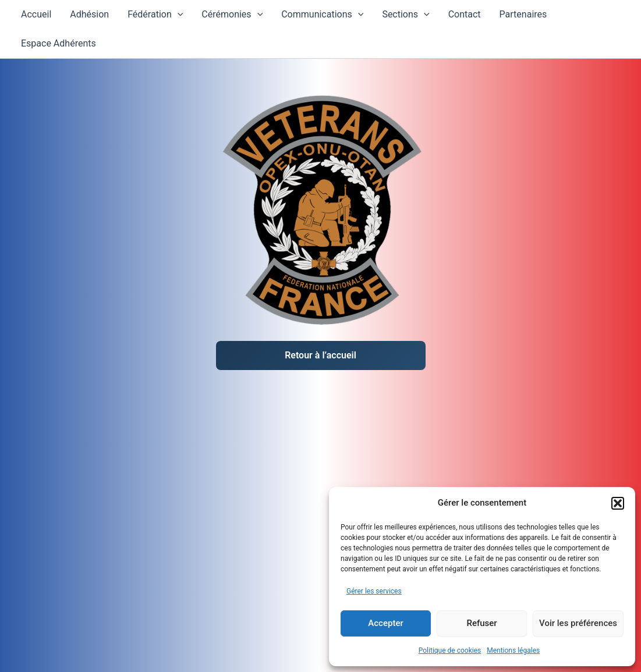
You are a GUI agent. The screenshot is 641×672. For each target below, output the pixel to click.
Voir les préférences (578, 623)
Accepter (385, 623)
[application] (178, 15)
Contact (465, 14)
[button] (618, 503)
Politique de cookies (450, 650)
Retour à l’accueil (320, 355)
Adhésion (89, 14)
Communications (322, 15)
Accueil (36, 14)
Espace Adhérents (59, 43)
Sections (406, 15)
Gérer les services (374, 591)
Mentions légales (513, 650)
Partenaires (523, 14)
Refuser (481, 623)
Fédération (155, 15)
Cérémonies (232, 15)
